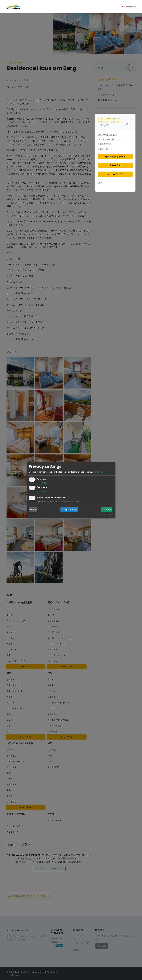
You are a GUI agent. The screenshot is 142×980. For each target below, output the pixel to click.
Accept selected (69, 510)
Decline (33, 510)
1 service (42, 483)
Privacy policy (100, 472)
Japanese (128, 7)
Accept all (107, 510)
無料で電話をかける (115, 157)
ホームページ (115, 174)
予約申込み (115, 165)
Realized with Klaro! (105, 515)
